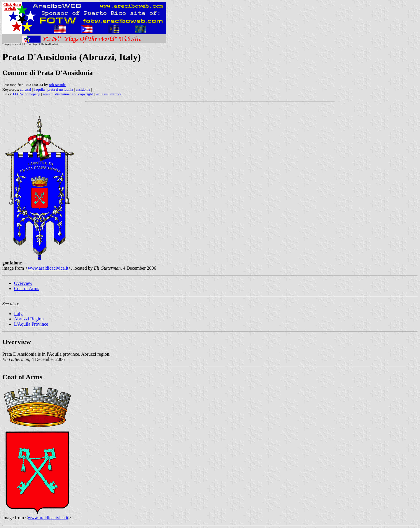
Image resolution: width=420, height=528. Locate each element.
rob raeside (57, 85)
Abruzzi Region (29, 319)
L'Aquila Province (31, 324)
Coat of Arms (27, 288)
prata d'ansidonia (60, 89)
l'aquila (39, 89)
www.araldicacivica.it (48, 268)
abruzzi (25, 89)
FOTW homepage (26, 94)
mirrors (116, 94)
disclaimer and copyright (74, 94)
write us (102, 94)
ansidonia (83, 89)
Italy (18, 314)
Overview (23, 283)
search (48, 94)
